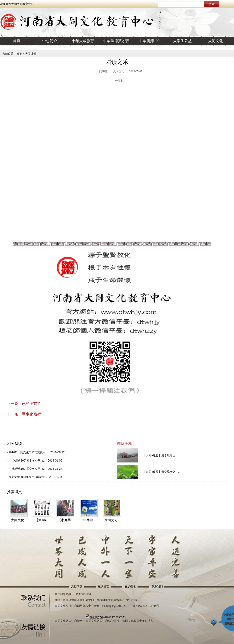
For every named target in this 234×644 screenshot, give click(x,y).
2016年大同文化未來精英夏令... (28, 452)
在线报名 (130, 586)
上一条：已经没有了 (24, 404)
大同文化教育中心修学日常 (103, 621)
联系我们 (157, 586)
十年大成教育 (83, 41)
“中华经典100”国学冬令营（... (27, 461)
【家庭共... (66, 520)
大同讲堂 (31, 54)
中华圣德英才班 (116, 41)
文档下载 (77, 586)
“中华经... (89, 520)
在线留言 (103, 586)
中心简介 (50, 41)
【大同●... (42, 520)
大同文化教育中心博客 (69, 621)
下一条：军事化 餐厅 (24, 414)
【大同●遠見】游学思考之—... (162, 455)
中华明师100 (149, 41)
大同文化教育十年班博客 (138, 621)
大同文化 (216, 41)
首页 (17, 41)
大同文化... (19, 520)
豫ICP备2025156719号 (146, 606)
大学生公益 (182, 41)
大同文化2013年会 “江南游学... (28, 477)
